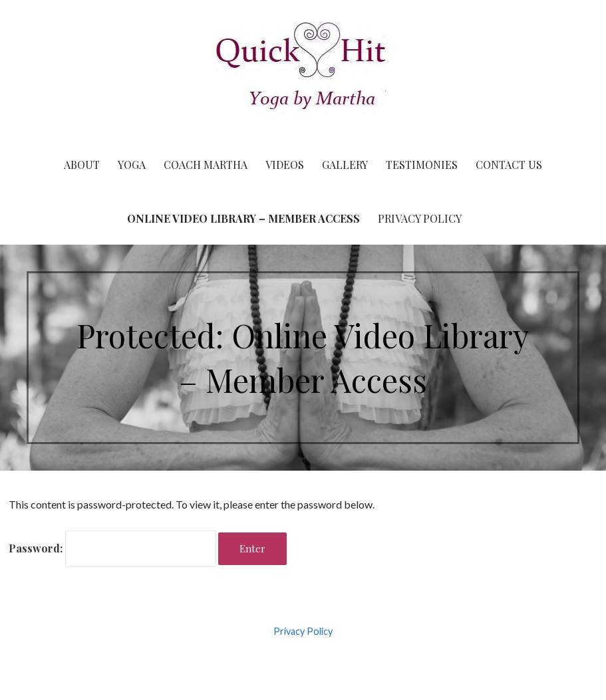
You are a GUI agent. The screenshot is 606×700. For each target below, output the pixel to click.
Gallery (345, 165)
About (82, 165)
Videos (285, 165)
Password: (112, 548)
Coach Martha (206, 165)
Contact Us (509, 165)
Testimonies (422, 165)
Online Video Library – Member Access (243, 218)
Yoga (132, 165)
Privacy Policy (420, 218)
